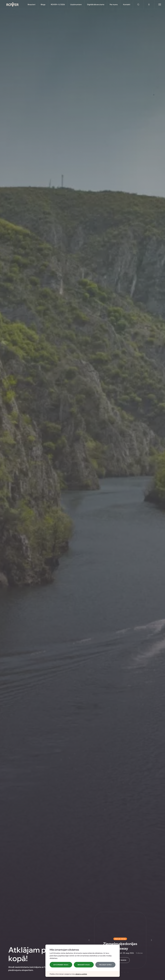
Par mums (114, 4)
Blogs (43, 4)
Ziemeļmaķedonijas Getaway (120, 946)
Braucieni (32, 4)
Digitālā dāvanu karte (96, 4)
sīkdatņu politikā (81, 974)
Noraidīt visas (84, 965)
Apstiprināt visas (61, 965)
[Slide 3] (122, 972)
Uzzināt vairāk (120, 960)
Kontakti (127, 4)
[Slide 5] (128, 972)
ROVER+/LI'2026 (58, 4)
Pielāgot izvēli (105, 965)
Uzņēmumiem (76, 4)
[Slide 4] (125, 972)
